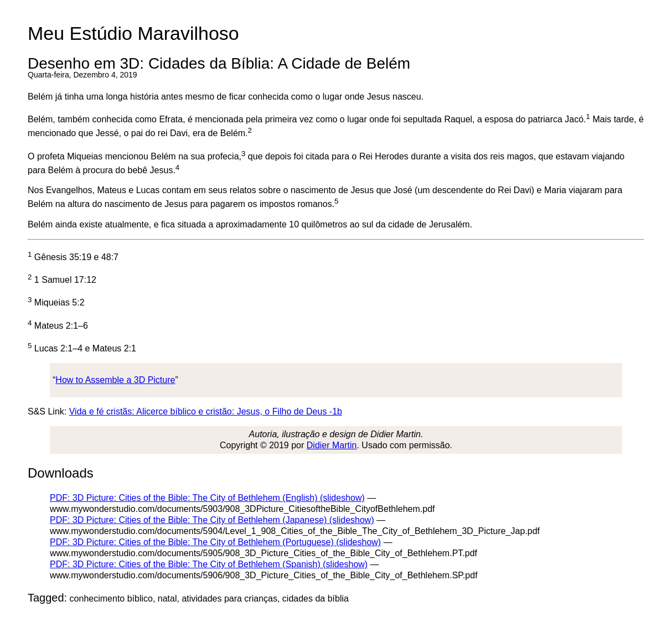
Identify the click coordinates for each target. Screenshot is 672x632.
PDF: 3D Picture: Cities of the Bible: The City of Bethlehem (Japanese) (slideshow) (212, 520)
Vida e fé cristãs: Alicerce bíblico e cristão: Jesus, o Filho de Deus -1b (206, 411)
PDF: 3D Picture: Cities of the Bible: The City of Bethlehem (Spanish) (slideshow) (209, 564)
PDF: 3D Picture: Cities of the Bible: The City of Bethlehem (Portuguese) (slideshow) (215, 542)
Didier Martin (332, 445)
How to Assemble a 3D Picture (115, 380)
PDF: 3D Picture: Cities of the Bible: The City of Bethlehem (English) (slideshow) (207, 498)
